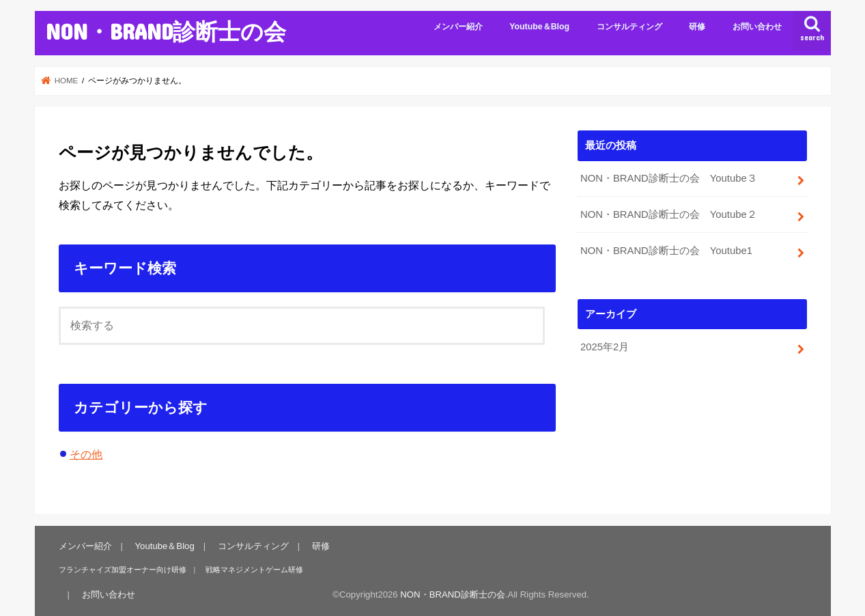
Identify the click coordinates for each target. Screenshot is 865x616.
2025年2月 (605, 347)
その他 (86, 454)
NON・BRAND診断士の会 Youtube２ (669, 214)
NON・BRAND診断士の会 (166, 31)
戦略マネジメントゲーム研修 (254, 570)
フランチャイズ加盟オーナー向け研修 (123, 570)
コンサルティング (629, 27)
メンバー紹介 (458, 27)
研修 (697, 27)
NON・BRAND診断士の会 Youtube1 (666, 251)
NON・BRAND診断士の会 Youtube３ (669, 178)
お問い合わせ (757, 27)
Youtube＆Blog (539, 27)
